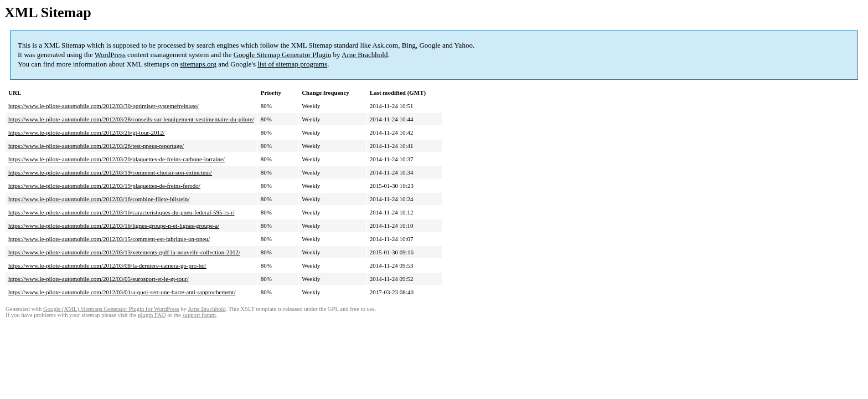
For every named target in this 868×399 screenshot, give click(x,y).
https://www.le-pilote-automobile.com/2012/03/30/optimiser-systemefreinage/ (104, 106)
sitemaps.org (198, 64)
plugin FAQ (152, 315)
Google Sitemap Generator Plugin (283, 55)
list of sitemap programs (292, 64)
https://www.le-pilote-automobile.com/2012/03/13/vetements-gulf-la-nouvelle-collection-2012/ (124, 252)
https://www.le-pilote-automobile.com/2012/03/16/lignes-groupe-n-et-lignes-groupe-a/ (114, 226)
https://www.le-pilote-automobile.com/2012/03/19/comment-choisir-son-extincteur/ (110, 172)
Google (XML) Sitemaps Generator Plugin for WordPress (111, 309)
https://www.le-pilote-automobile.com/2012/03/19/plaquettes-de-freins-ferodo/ (104, 186)
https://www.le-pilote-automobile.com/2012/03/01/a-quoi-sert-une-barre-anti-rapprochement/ (122, 292)
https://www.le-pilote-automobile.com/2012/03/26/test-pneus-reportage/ (96, 146)
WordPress (110, 55)
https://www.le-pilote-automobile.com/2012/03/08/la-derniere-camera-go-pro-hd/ (107, 265)
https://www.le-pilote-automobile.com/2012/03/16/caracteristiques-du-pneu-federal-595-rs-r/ (122, 212)
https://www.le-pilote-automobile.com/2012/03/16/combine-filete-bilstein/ (99, 199)
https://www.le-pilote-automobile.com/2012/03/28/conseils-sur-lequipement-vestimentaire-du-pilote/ (131, 119)
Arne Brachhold (365, 55)
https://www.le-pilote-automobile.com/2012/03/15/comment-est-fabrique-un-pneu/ (109, 239)
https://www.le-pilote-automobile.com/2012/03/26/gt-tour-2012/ (87, 132)
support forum (199, 315)
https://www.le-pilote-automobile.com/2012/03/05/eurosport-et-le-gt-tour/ (99, 279)
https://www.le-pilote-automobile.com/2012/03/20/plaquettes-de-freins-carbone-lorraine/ (117, 159)
